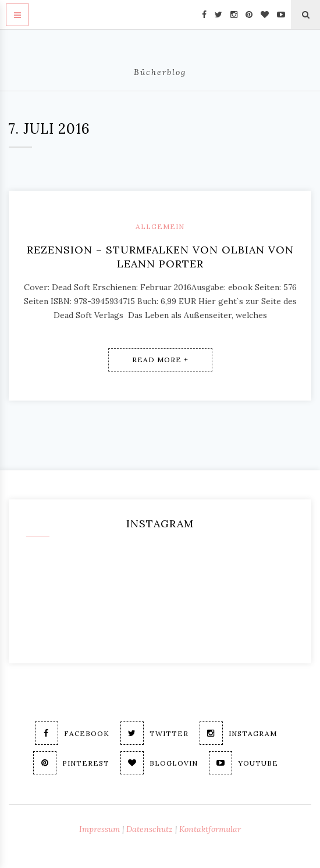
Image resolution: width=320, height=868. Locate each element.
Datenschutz (150, 829)
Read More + (160, 360)
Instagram (238, 733)
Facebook (72, 733)
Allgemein (160, 226)
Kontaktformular (210, 829)
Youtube (243, 763)
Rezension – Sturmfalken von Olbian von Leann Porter (160, 257)
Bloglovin (159, 763)
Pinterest (71, 763)
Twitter (154, 733)
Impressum (99, 829)
